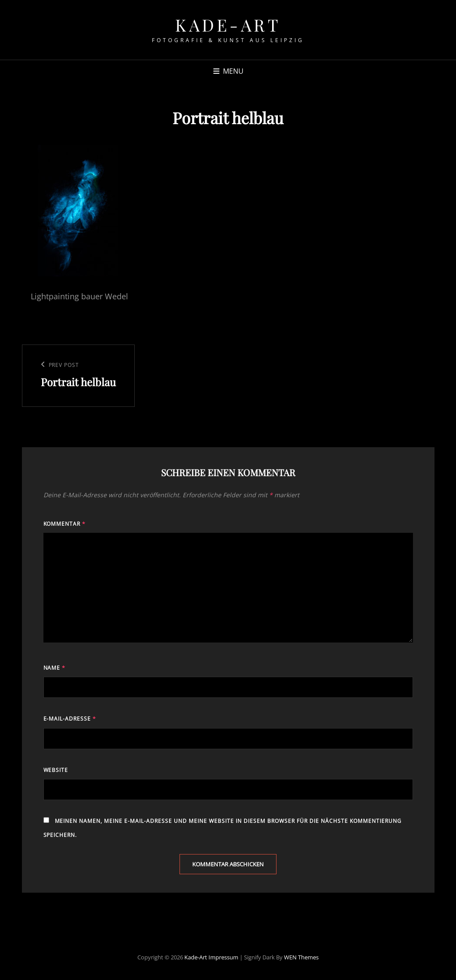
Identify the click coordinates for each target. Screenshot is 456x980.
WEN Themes (301, 957)
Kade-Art (228, 25)
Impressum (223, 957)
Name (55, 668)
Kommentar (65, 524)
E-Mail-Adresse (70, 719)
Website (56, 770)
